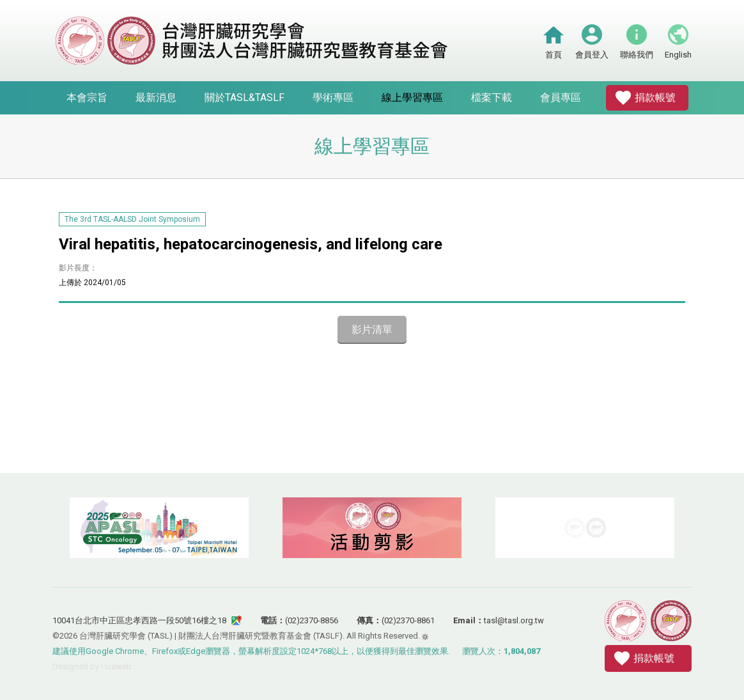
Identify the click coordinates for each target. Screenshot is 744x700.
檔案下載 (492, 97)
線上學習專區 (412, 97)
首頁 (554, 55)
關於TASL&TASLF (244, 97)
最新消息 (156, 97)
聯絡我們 (637, 55)
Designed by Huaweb (92, 666)
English (678, 55)
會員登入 (592, 55)
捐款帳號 (655, 97)
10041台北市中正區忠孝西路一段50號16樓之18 (139, 620)
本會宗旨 (87, 97)
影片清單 (372, 330)
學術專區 (333, 97)
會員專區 (561, 97)
